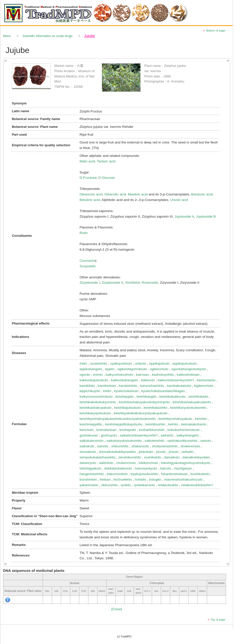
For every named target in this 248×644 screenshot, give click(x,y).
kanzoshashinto (152, 386)
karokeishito (128, 386)
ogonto (85, 375)
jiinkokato (146, 452)
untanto (141, 363)
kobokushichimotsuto (184, 430)
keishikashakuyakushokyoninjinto (144, 402)
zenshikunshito (130, 457)
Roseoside (150, 283)
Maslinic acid (138, 194)
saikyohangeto (187, 435)
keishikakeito (199, 397)
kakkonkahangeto (125, 380)
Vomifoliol (132, 283)
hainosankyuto (146, 468)
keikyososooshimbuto (96, 397)
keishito (201, 419)
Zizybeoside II (112, 283)
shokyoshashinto (165, 446)
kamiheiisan (107, 386)
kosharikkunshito (152, 430)
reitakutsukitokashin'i (197, 485)
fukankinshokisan (174, 474)
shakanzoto (140, 446)
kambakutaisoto (179, 386)
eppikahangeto (91, 369)
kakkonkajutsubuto (94, 380)
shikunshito (120, 446)
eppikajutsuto (159, 363)
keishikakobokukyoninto (98, 402)
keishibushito (155, 424)
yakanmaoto (89, 485)
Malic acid (87, 161)
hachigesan (183, 468)
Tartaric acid (106, 161)
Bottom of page (216, 31)
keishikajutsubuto (127, 408)
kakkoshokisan (188, 375)
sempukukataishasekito (97, 457)
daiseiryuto (88, 463)
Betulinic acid (90, 200)
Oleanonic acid (91, 194)
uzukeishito (98, 363)
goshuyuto (109, 435)
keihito (173, 424)
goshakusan (89, 435)
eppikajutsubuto (185, 363)
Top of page (218, 620)
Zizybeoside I (90, 283)
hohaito (141, 479)
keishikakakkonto (172, 397)
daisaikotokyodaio (196, 457)
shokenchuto (190, 446)
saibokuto (87, 446)
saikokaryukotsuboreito (124, 441)
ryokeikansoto (144, 485)
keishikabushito (155, 408)
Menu (7, 36)
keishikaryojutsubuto (95, 413)
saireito (103, 446)
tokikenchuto (148, 463)
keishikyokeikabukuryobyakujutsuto (141, 413)
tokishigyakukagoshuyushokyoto (186, 463)
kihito (107, 391)
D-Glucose (107, 178)
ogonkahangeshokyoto (189, 369)
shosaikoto (88, 452)
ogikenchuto (159, 369)
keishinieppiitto (91, 424)
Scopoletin (88, 266)
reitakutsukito (168, 485)
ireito (83, 363)
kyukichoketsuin (126, 391)
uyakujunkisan (121, 363)
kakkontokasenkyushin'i (176, 380)
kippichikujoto (90, 391)
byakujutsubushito (144, 474)
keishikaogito (147, 397)
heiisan (105, 479)
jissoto (161, 452)
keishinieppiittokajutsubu (124, 424)
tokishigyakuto (91, 468)
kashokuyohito (163, 375)
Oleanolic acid (115, 194)
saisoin (206, 441)
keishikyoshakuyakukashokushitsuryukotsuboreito (118, 419)
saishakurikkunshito (182, 441)
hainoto (166, 468)
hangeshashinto (92, 474)
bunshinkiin (88, 479)
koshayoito (128, 430)
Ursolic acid (179, 200)
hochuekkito (123, 479)
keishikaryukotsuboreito (188, 408)
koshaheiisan (107, 430)
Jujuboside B (206, 216)
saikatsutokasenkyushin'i (139, 435)
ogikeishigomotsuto (132, 369)
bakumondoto (117, 474)
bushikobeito (200, 474)
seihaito (187, 452)
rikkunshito (109, 485)
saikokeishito (155, 441)
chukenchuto (126, 463)
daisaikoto (172, 457)
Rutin (84, 233)
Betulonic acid (202, 194)
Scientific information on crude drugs (47, 36)
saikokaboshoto (92, 441)
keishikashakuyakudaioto (192, 402)
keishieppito (125, 397)
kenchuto (87, 430)
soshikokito (153, 457)
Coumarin (87, 261)
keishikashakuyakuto (95, 408)
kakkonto (148, 380)
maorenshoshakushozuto (183, 479)
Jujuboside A (184, 216)
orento (98, 375)
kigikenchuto (204, 386)
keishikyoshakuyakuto (175, 419)
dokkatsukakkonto (118, 468)
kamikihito (87, 386)
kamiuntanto (206, 380)
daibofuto (106, 463)
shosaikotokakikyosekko (118, 452)
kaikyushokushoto (119, 375)
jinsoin (174, 452)
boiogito (155, 479)
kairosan (142, 375)
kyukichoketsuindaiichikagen (163, 391)
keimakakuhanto (194, 424)
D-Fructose (88, 178)
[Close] (117, 609)
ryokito (126, 485)
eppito (110, 369)
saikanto (167, 435)
